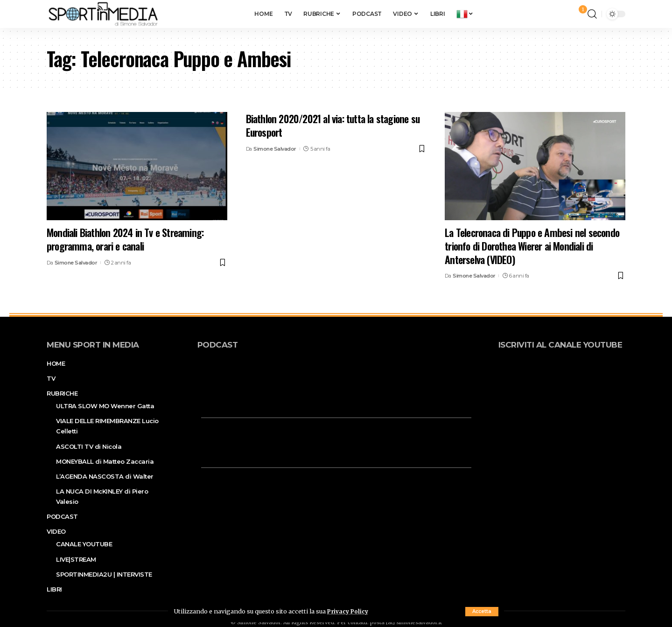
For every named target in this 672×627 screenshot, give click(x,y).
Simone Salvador (76, 263)
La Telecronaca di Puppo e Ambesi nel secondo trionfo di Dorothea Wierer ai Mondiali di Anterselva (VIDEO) (532, 246)
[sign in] (565, 14)
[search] (592, 14)
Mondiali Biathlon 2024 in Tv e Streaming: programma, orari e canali (125, 239)
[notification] (578, 14)
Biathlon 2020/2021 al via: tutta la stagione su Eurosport (333, 125)
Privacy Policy (349, 611)
